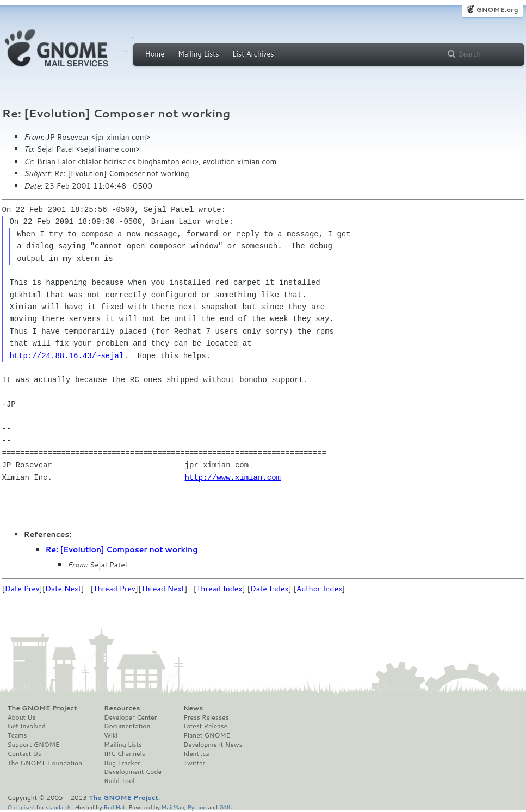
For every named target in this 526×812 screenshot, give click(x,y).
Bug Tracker (122, 763)
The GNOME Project (42, 708)
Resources (122, 708)
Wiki (111, 735)
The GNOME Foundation (45, 763)
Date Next (63, 589)
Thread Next (163, 589)
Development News (213, 745)
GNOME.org (497, 10)
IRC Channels (125, 754)
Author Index (319, 589)
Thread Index (219, 589)
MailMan (173, 807)
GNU (226, 807)
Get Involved (27, 726)
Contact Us (24, 754)
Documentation (127, 726)
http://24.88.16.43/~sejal (66, 356)
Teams (17, 735)
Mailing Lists (199, 54)
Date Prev (22, 589)
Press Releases (206, 717)
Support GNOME (34, 745)
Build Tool (119, 781)
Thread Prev (114, 589)
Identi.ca (196, 754)
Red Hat (114, 807)
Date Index (270, 589)
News (193, 708)
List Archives (253, 54)
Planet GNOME (207, 735)
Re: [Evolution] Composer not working (122, 549)
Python (197, 807)
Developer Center (130, 717)
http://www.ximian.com (233, 477)
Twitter (194, 763)
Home (155, 54)
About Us (22, 717)
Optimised (21, 807)
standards (59, 807)
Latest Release (205, 726)
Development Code (133, 772)
